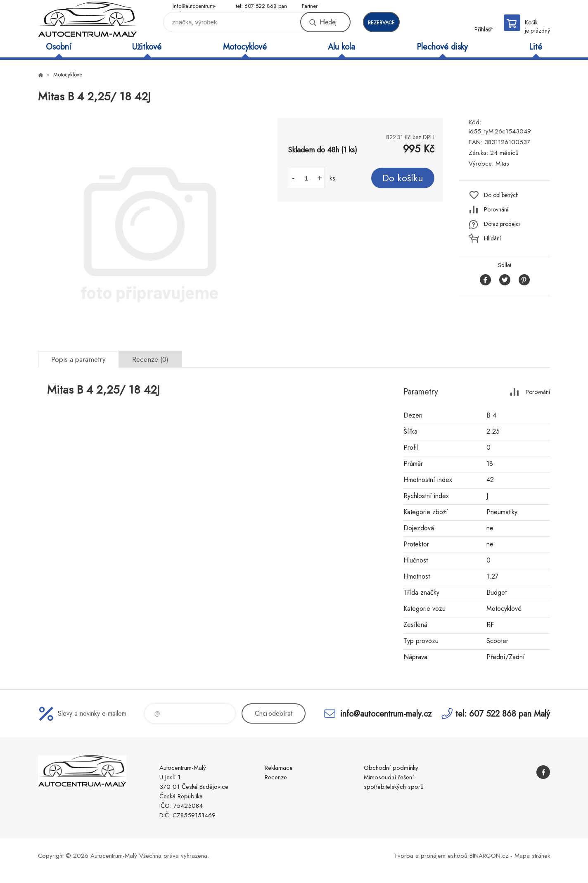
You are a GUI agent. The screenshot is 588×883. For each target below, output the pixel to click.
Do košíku (403, 178)
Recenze (276, 777)
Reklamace (279, 768)
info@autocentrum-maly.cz (194, 6)
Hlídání (492, 238)
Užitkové (147, 47)
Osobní (58, 47)
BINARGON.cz (489, 856)
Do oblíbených (501, 195)
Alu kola (341, 47)
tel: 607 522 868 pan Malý (261, 6)
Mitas (502, 164)
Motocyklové (245, 47)
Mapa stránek (532, 856)
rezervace (381, 23)
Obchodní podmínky (391, 768)
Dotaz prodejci (502, 224)
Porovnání (496, 209)
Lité (536, 47)
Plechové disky (442, 47)
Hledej (328, 22)
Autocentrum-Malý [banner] (88, 19)
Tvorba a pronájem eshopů (431, 856)
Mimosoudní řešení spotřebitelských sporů (394, 782)
